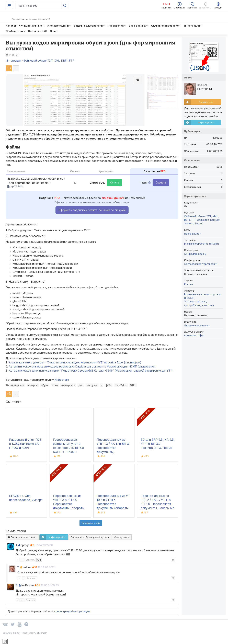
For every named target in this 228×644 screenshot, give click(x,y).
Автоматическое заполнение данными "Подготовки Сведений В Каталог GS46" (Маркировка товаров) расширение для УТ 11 (91, 371)
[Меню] (9, 6)
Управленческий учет (197, 325)
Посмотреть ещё (91, 523)
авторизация (81, 611)
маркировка (17, 385)
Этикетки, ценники (209, 220)
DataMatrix (121, 385)
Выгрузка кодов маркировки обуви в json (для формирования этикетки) (90, 45)
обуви (45, 385)
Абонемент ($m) (194, 335)
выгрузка (92, 385)
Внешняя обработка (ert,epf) (202, 244)
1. (17, 545)
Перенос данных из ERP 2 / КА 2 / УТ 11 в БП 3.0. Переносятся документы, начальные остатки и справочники (157, 504)
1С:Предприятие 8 (195, 254)
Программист (192, 234)
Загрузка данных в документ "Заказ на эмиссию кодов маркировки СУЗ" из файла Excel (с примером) (75, 362)
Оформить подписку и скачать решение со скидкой (92, 210)
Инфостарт (62, 380)
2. (18, 567)
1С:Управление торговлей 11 (201, 264)
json (81, 385)
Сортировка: (90, 537)
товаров (33, 385)
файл (109, 385)
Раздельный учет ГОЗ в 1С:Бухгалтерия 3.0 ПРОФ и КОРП (25, 444)
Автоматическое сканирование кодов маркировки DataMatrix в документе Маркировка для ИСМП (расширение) (82, 366)
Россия (189, 284)
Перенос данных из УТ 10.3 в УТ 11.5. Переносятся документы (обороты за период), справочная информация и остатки (113, 508)
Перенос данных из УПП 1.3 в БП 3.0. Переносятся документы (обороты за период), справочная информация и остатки (70, 508)
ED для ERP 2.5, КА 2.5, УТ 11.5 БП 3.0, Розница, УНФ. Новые (157, 444)
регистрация (64, 611)
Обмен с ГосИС (194, 223)
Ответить (30, 560)
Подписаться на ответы (22, 537)
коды (55, 385)
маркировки (68, 385)
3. (17, 585)
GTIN (133, 385)
